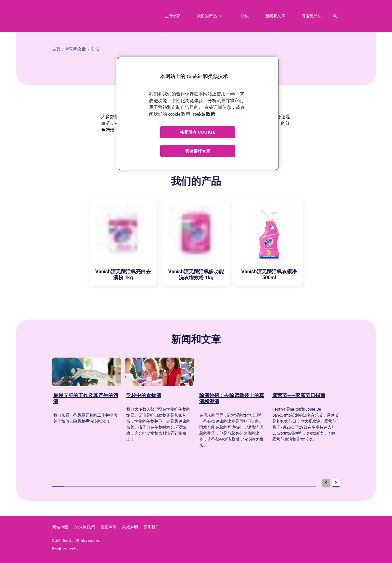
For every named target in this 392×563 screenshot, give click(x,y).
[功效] (245, 16)
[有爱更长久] (312, 16)
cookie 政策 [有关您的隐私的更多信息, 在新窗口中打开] (204, 114)
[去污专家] (172, 16)
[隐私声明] (108, 527)
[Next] (336, 484)
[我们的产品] (207, 16)
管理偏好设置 (198, 151)
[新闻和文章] (275, 16)
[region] (198, 113)
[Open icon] (335, 16)
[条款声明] (130, 527)
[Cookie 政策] (84, 527)
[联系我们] (151, 527)
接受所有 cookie (198, 132)
